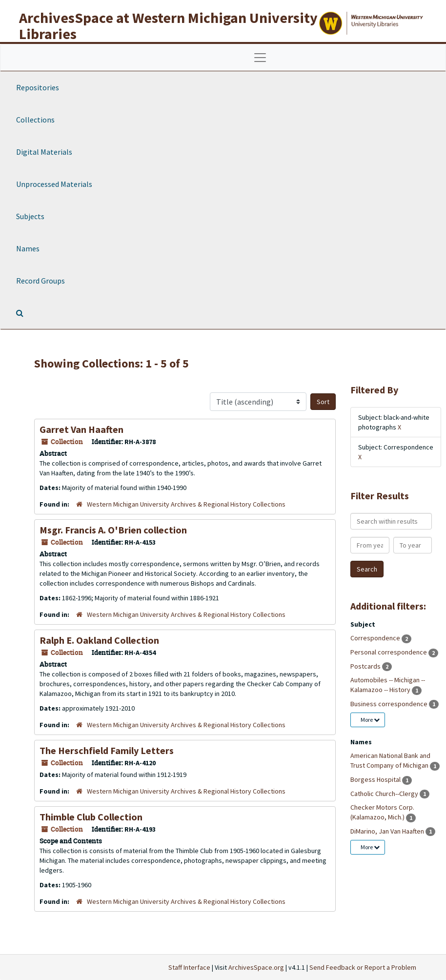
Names (28, 248)
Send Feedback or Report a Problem (363, 967)
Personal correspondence (389, 652)
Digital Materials (44, 152)
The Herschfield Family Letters (107, 750)
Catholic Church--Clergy (385, 794)
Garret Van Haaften (81, 429)
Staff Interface (189, 967)
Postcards (366, 666)
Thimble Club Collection (91, 817)
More (370, 720)
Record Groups (41, 281)
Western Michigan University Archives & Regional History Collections (186, 504)
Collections (35, 120)
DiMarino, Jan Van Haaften (388, 831)
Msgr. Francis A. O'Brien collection (113, 530)
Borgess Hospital (376, 779)
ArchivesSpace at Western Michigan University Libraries (168, 26)
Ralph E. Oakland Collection (99, 640)
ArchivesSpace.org (256, 967)
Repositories (38, 87)
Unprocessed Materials (54, 184)
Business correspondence (390, 704)
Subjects (30, 216)
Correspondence (376, 638)
